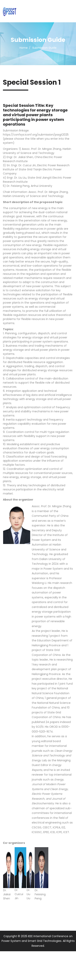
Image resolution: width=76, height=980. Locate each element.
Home (24, 48)
